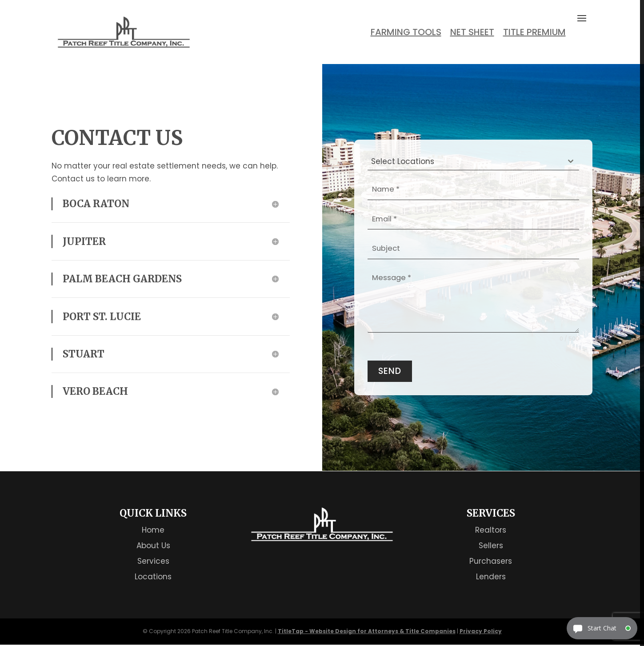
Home (153, 531)
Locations (153, 578)
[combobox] (473, 162)
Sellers (491, 546)
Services (153, 562)
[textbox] (465, 161)
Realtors (491, 531)
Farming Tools (406, 32)
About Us (153, 546)
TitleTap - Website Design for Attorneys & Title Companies (367, 632)
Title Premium (534, 32)
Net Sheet (472, 32)
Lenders (491, 578)
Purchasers (491, 562)
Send (390, 372)
